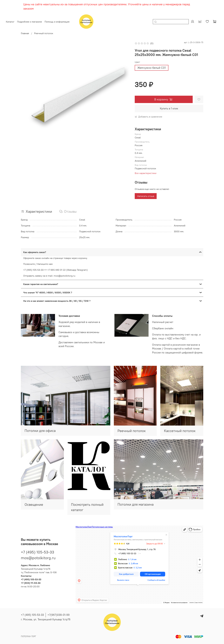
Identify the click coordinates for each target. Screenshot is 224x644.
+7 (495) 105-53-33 (38, 550)
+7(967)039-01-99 (59, 615)
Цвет (137, 62)
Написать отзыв (146, 196)
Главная (25, 33)
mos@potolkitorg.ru (38, 556)
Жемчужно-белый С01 (152, 68)
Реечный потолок (44, 33)
